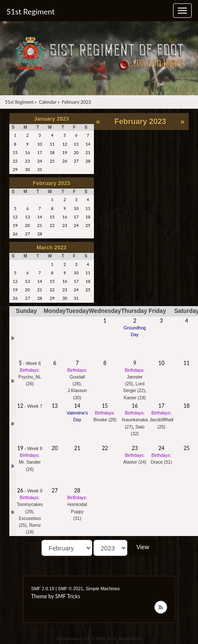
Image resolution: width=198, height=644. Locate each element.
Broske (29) (105, 420)
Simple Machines (103, 589)
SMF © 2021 (71, 589)
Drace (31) (161, 462)
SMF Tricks (67, 596)
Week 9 (35, 491)
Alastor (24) (135, 462)
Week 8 (35, 448)
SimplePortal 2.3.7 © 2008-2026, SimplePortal (99, 638)
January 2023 (52, 119)
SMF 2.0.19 (43, 589)
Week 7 (35, 406)
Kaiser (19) (135, 398)
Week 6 (33, 363)
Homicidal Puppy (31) (77, 511)
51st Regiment (30, 11)
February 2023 (52, 183)
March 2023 (51, 247)
